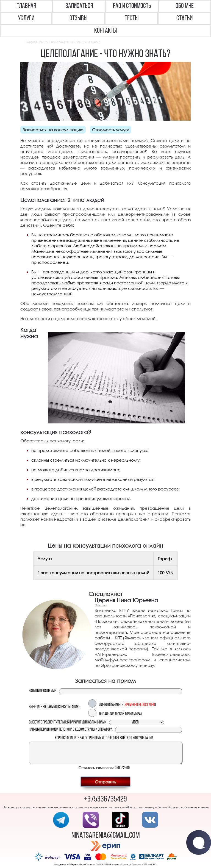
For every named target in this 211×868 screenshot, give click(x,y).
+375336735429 (105, 799)
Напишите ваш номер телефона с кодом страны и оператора (71, 730)
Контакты (105, 31)
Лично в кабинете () (128, 705)
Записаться (79, 6)
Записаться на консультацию (53, 130)
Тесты (132, 19)
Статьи (184, 19)
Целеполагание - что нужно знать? (76, 42)
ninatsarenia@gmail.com (106, 836)
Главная (26, 6)
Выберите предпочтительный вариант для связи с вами (68, 723)
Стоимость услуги (111, 130)
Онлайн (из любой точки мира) (120, 714)
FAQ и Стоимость (132, 6)
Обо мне (185, 6)
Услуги (26, 19)
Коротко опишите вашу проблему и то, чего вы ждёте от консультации (104, 738)
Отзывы (78, 19)
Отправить (105, 781)
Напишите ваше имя (43, 691)
